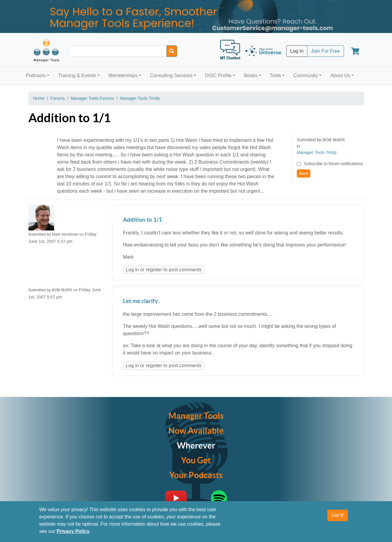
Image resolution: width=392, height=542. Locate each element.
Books (251, 75)
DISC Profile (218, 75)
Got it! (338, 515)
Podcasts (36, 75)
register (154, 270)
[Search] (172, 51)
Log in (132, 270)
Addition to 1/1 (143, 220)
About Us (340, 75)
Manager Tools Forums (92, 98)
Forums (58, 98)
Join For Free (325, 51)
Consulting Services (171, 75)
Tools (275, 75)
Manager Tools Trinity (140, 98)
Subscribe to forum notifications (333, 164)
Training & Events (77, 75)
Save (304, 173)
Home (39, 98)
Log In (297, 51)
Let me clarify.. (141, 301)
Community (306, 75)
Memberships (123, 75)
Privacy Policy (73, 531)
